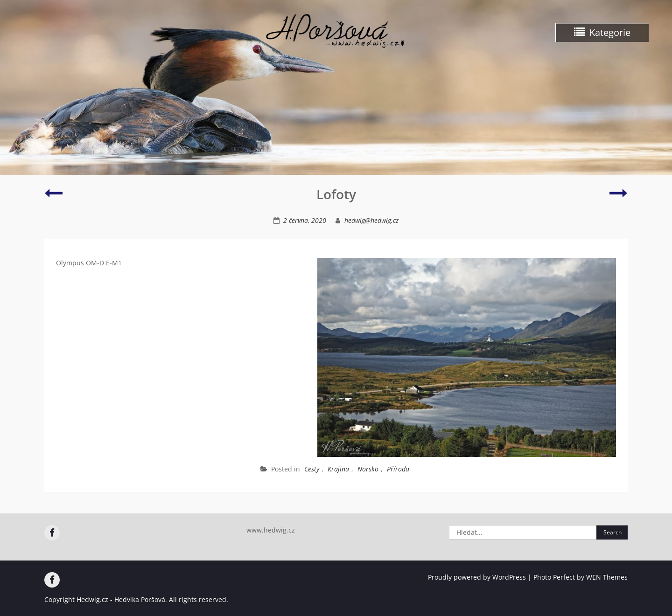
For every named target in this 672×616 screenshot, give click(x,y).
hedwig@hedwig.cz (371, 220)
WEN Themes (607, 577)
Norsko (368, 469)
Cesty (312, 469)
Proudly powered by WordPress (477, 577)
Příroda (398, 469)
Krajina (338, 469)
